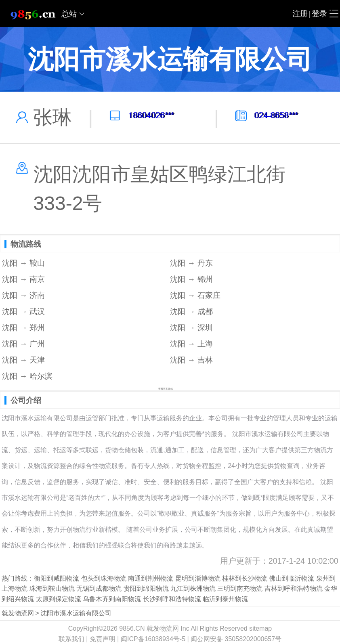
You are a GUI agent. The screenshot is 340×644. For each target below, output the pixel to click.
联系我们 (71, 639)
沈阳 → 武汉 (23, 312)
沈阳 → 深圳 (191, 328)
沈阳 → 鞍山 (23, 263)
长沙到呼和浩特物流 (172, 599)
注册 (300, 14)
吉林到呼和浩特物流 (294, 588)
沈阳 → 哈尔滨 (27, 376)
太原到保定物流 (59, 599)
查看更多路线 (166, 389)
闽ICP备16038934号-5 (153, 639)
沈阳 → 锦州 (191, 279)
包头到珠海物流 (104, 578)
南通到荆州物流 (151, 578)
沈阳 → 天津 (23, 360)
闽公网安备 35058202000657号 (236, 639)
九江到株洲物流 (193, 588)
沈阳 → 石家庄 (195, 295)
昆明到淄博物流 (198, 578)
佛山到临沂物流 (292, 578)
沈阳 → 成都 (191, 312)
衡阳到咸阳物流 (57, 578)
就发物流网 (18, 613)
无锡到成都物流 (99, 588)
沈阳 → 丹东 (191, 263)
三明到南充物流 (240, 588)
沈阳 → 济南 (23, 295)
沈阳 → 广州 (23, 344)
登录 (319, 14)
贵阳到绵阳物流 (146, 588)
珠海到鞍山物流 (52, 588)
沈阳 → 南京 (23, 279)
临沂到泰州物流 (225, 599)
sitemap (260, 628)
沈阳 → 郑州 (23, 328)
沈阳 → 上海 (191, 344)
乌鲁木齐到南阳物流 (112, 599)
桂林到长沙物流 (245, 578)
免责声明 (103, 639)
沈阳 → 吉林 (191, 360)
